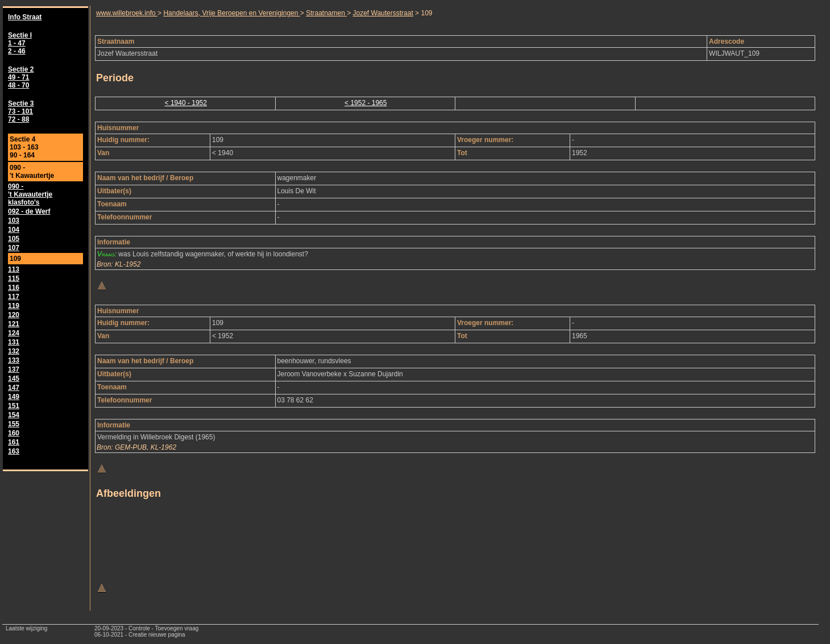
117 (14, 297)
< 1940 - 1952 (186, 103)
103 (14, 221)
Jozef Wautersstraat (383, 13)
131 (14, 342)
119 (14, 306)
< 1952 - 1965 (366, 103)
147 (14, 388)
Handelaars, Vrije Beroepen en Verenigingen (231, 13)
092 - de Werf (29, 211)
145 (14, 379)
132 (14, 351)
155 (14, 424)
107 (14, 248)
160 (14, 433)
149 (14, 397)
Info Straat (25, 17)
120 (14, 315)
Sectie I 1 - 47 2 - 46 (20, 43)
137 (14, 369)
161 (14, 442)
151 (14, 406)
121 (14, 324)
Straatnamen (326, 13)
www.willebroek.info (127, 13)
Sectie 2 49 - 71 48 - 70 (21, 77)
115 (14, 279)
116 (14, 288)
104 (14, 230)
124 (14, 333)
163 (14, 451)
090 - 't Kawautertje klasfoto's (30, 194)
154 (14, 415)
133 (14, 360)
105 (14, 239)
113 (14, 269)
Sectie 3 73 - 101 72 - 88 (21, 111)
